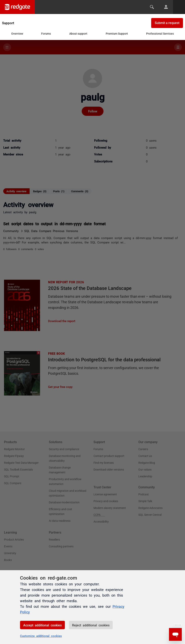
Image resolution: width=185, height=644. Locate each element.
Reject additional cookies (91, 625)
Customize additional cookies (41, 636)
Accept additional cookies (42, 625)
